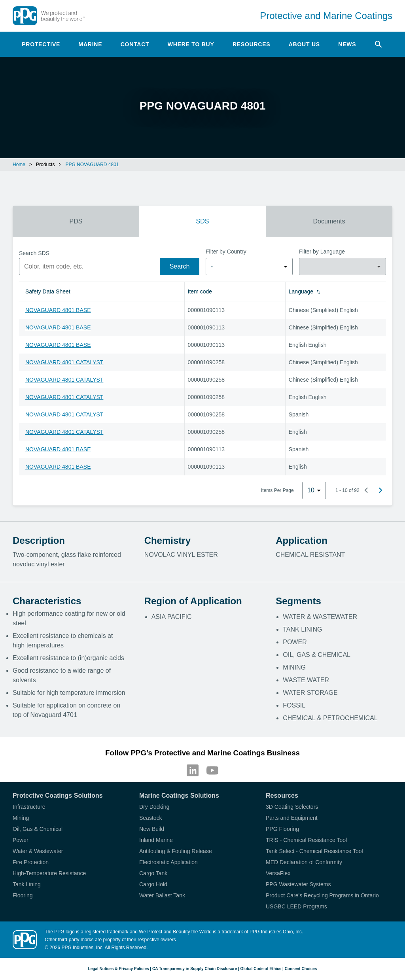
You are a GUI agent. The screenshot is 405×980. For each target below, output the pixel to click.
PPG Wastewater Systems (298, 884)
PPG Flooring (282, 829)
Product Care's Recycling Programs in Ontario (322, 895)
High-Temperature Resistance (49, 873)
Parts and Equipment (292, 818)
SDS (203, 221)
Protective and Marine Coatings (326, 16)
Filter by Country (226, 252)
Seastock (151, 818)
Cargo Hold (153, 884)
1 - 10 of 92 (347, 490)
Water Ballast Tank (162, 895)
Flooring (23, 895)
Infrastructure (29, 807)
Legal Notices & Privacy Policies (119, 969)
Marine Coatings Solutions (179, 796)
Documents (329, 221)
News (347, 44)
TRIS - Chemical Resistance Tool (306, 840)
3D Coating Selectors (292, 807)
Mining (21, 818)
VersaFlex (278, 873)
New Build (152, 829)
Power (21, 840)
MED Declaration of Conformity (304, 862)
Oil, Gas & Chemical (38, 829)
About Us (304, 44)
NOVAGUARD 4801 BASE (58, 310)
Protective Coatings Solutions (58, 796)
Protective (41, 44)
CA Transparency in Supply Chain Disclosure (195, 969)
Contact (135, 44)
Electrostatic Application (168, 862)
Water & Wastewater (38, 851)
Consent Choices (301, 969)
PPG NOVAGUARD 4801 (92, 165)
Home (19, 165)
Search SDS (34, 253)
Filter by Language (322, 252)
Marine (91, 44)
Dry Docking (154, 807)
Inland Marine (156, 840)
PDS (76, 221)
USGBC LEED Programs (296, 906)
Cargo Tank (153, 873)
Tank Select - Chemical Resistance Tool (314, 851)
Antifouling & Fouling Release (176, 851)
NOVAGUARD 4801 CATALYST (64, 362)
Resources (251, 44)
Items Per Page (277, 490)
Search (180, 266)
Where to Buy (191, 44)
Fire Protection (31, 862)
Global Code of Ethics (261, 969)
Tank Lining (27, 884)
